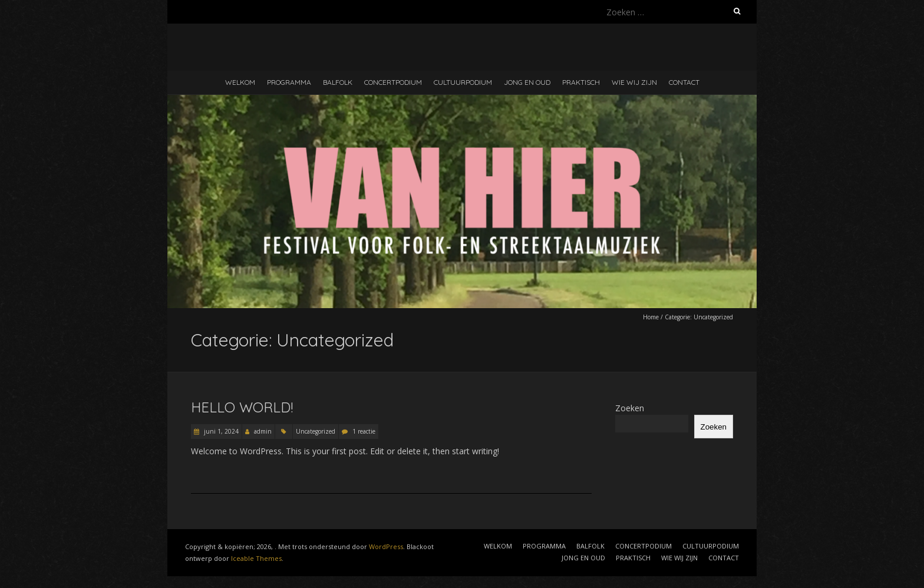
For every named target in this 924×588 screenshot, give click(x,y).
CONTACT (684, 82)
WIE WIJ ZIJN (634, 82)
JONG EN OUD (527, 82)
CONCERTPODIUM (393, 82)
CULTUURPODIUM (463, 82)
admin (263, 431)
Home (651, 317)
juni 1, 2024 (220, 431)
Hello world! (242, 407)
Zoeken (630, 408)
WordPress (386, 546)
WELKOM (240, 82)
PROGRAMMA (289, 82)
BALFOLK (338, 82)
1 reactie (364, 431)
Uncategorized (316, 431)
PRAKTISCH (581, 82)
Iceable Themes (256, 558)
